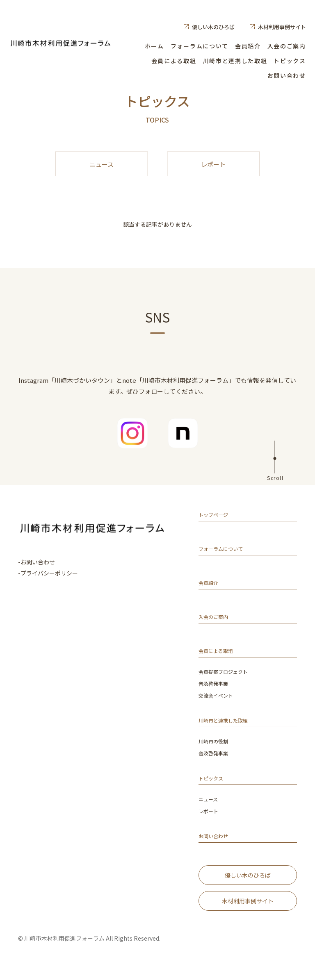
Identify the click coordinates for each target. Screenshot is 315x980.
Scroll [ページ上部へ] (275, 485)
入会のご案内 (287, 46)
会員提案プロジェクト (227, 681)
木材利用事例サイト (282, 27)
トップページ (217, 524)
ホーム (154, 46)
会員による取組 (174, 61)
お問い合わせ (287, 75)
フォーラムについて (200, 46)
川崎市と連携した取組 (235, 61)
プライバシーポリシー (49, 581)
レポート (213, 168)
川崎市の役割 (216, 749)
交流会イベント (219, 704)
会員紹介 (248, 46)
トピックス (290, 61)
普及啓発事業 (216, 692)
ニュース (102, 168)
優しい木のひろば (213, 27)
